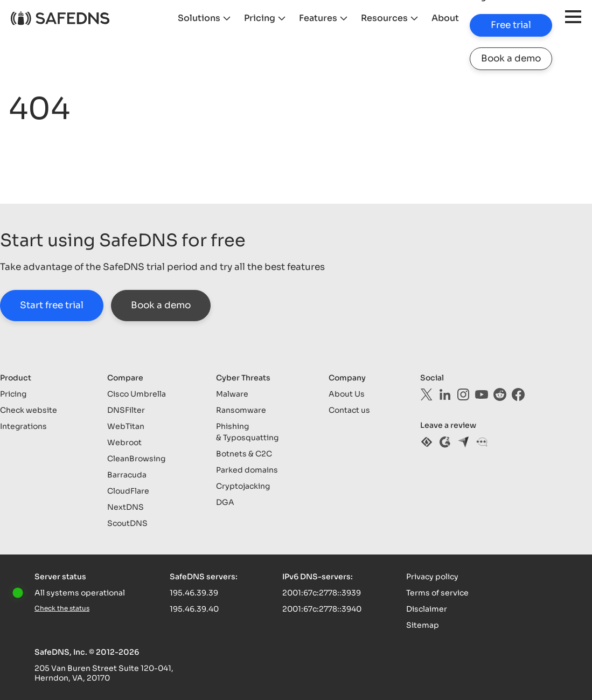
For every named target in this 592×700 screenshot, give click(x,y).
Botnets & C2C (244, 454)
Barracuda (127, 475)
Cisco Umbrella (137, 394)
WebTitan (126, 426)
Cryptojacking (243, 486)
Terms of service (437, 593)
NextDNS (126, 507)
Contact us (349, 410)
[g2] (445, 442)
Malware (232, 394)
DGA (225, 502)
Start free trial (52, 305)
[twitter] (427, 394)
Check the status (62, 608)
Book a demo (511, 58)
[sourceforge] (427, 442)
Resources (384, 18)
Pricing (260, 18)
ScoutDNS (127, 523)
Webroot (124, 442)
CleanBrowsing (136, 459)
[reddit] (500, 394)
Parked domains (247, 470)
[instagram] (463, 394)
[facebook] (518, 394)
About (445, 18)
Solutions (199, 18)
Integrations (23, 426)
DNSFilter (126, 410)
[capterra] (463, 442)
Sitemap (423, 625)
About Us (347, 394)
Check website (29, 410)
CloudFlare (128, 491)
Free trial (511, 25)
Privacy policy (432, 577)
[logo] (60, 18)
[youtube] (482, 394)
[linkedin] (445, 394)
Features (318, 18)
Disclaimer (427, 609)
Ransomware (241, 410)
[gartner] (482, 442)
